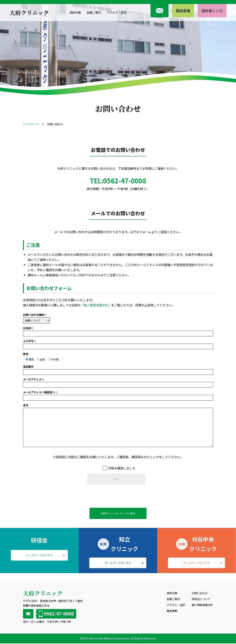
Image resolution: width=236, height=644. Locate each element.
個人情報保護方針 (96, 305)
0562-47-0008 (56, 614)
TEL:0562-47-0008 (118, 181)
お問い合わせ (200, 594)
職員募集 (181, 11)
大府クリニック (29, 13)
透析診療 (72, 12)
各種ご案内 (91, 12)
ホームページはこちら (118, 563)
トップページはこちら (39, 555)
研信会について (201, 600)
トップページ (31, 124)
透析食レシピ (211, 11)
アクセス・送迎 (116, 12)
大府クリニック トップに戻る (118, 513)
